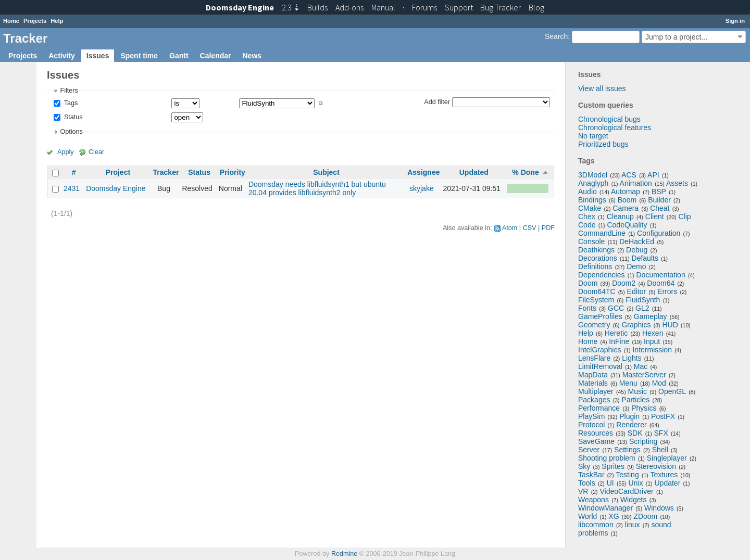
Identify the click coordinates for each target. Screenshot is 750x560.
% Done (525, 172)
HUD (670, 325)
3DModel (593, 175)
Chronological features (615, 128)
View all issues (602, 88)
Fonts (587, 308)
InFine (619, 341)
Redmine (344, 554)
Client (655, 217)
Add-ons (349, 7)
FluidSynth (643, 300)
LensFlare (594, 358)
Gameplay (651, 316)
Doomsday (240, 7)
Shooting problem (607, 458)
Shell (660, 450)
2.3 (291, 7)
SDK (635, 433)
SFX (661, 433)
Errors (667, 291)
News (252, 56)
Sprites (613, 466)
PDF (548, 228)
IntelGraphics (599, 350)
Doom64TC (597, 291)
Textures (664, 475)
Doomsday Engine (116, 188)
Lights (632, 358)
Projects (35, 21)
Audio (587, 192)
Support (459, 7)
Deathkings (596, 250)
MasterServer (644, 375)
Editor (637, 291)
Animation (636, 183)
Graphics (636, 325)
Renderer (631, 425)
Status (72, 117)
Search (556, 36)
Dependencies (602, 275)
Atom (510, 228)
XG (614, 516)
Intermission (652, 350)
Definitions (595, 266)
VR (583, 491)
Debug (637, 250)
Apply (66, 152)
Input (652, 341)
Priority (233, 172)
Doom (588, 283)
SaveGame (596, 441)
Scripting (643, 441)
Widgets (634, 500)
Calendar (216, 56)
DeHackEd (637, 241)
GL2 (642, 308)
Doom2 (624, 283)
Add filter (437, 101)
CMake (590, 208)
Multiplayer (596, 391)
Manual (383, 7)
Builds (317, 7)
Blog (536, 7)
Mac (641, 366)
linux (633, 525)
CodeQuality (627, 225)
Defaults (645, 258)
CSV (530, 228)
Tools (587, 483)
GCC (616, 308)
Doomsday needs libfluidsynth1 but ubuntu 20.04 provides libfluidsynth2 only (317, 188)
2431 (72, 188)
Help (57, 21)
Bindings (592, 200)
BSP (659, 192)
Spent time (139, 56)
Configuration (659, 233)
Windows (659, 508)
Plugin (629, 416)
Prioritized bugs (603, 144)
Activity (62, 56)
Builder (659, 200)
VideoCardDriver (626, 491)
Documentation (661, 275)
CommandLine (602, 233)
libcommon (596, 525)
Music (638, 391)
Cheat (660, 208)
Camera (626, 208)
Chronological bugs (609, 119)
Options (71, 132)
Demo (636, 266)
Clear (96, 152)
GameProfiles (600, 316)
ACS (629, 175)
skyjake (422, 188)
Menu (628, 383)
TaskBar (591, 475)
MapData (593, 375)
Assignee (423, 172)
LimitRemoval (600, 366)
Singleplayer (667, 458)
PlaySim (591, 416)
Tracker (166, 172)
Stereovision (656, 466)
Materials (593, 383)
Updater (668, 483)
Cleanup (620, 217)
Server (589, 450)
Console (591, 241)
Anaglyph (593, 183)
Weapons (593, 500)
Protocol (591, 425)
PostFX (663, 416)
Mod (659, 383)
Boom (627, 200)
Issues (98, 56)
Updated (474, 172)
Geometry (594, 325)
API (653, 175)
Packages (594, 400)
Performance (599, 408)
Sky (584, 466)
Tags (70, 103)
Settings (627, 450)
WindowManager (605, 508)
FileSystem (596, 300)
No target (593, 136)
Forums (424, 7)
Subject (326, 172)
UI (610, 483)
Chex (587, 217)
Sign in (735, 21)
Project (118, 172)
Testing (627, 475)
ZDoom (645, 516)
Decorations (598, 258)
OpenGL (672, 391)
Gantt (179, 56)
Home (11, 21)
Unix (636, 483)
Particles (635, 400)
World (587, 516)
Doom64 (661, 283)
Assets (677, 183)
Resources (596, 433)
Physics (644, 408)
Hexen (653, 333)
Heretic (616, 333)
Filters (69, 91)
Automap (626, 192)
